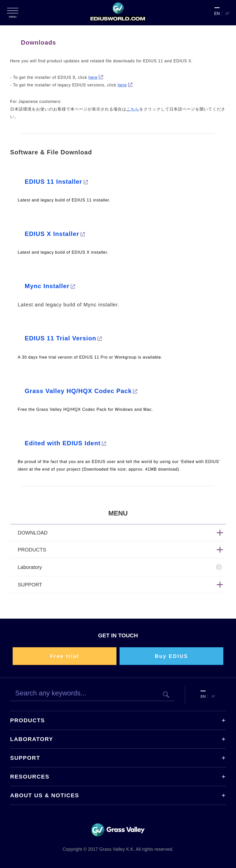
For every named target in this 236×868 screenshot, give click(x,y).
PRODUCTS (28, 720)
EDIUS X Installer (52, 234)
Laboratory (30, 567)
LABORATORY (32, 739)
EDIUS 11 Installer (54, 182)
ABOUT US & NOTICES (45, 795)
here (93, 77)
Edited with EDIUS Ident (63, 443)
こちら (133, 109)
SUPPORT (25, 758)
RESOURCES (30, 777)
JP (227, 14)
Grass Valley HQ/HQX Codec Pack (78, 391)
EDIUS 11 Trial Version (61, 338)
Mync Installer (47, 286)
